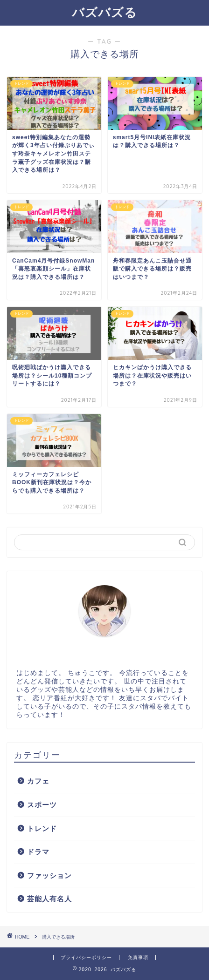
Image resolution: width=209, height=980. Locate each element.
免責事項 (138, 957)
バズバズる (104, 12)
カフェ (38, 781)
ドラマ (38, 852)
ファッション (49, 875)
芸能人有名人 (49, 899)
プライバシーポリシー (86, 957)
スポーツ (42, 805)
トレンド (42, 828)
